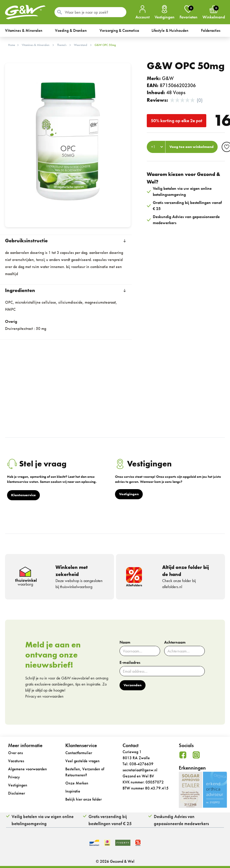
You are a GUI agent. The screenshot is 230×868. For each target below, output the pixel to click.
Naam (125, 642)
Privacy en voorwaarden (44, 696)
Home (12, 45)
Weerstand (80, 45)
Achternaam (175, 642)
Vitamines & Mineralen (36, 45)
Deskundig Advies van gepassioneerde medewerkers (181, 820)
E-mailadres (130, 663)
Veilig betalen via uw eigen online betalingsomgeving (43, 820)
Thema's (62, 45)
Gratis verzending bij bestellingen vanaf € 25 (110, 820)
